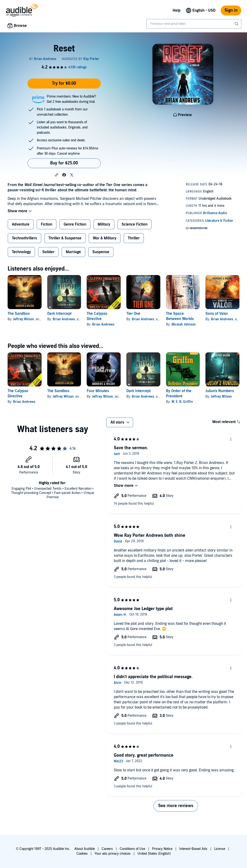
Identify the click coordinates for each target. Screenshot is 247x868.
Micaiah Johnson (184, 324)
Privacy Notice (162, 849)
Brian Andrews (64, 319)
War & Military (105, 238)
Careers (107, 849)
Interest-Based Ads (193, 849)
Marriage (73, 252)
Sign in (231, 10)
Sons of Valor (217, 314)
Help (177, 10)
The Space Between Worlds (180, 316)
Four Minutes (98, 391)
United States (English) (154, 854)
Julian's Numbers (220, 391)
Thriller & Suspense (65, 238)
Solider (48, 252)
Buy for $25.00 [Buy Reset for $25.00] (64, 163)
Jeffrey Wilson (24, 319)
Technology (21, 252)
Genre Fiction (75, 224)
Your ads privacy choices (113, 854)
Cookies (82, 854)
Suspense (101, 252)
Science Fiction (135, 224)
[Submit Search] (237, 24)
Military (104, 224)
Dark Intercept (59, 314)
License (220, 849)
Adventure (21, 224)
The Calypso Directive (97, 316)
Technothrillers (24, 238)
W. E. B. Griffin (182, 402)
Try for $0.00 (64, 83)
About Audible (85, 849)
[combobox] (194, 24)
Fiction (47, 224)
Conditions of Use (132, 849)
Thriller (134, 238)
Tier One (133, 314)
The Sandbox (19, 314)
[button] (57, 175)
